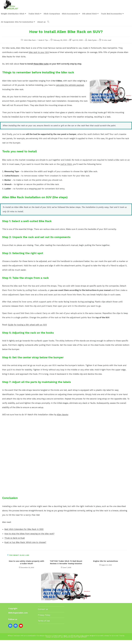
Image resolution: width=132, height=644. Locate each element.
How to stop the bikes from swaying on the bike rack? (29, 538)
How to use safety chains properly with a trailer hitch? (26, 566)
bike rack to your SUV (39, 56)
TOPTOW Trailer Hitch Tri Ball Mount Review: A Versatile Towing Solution (66, 566)
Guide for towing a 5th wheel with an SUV (27, 329)
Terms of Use (44, 625)
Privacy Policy (44, 619)
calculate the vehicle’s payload (70, 89)
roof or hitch (66, 168)
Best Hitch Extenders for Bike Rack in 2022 (24, 533)
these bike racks (41, 68)
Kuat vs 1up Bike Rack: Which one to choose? (25, 546)
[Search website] (48, 26)
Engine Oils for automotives (106, 565)
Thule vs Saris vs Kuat (15, 542)
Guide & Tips (43, 44)
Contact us (43, 613)
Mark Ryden (92, 44)
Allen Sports (62, 418)
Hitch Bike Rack (30, 44)
